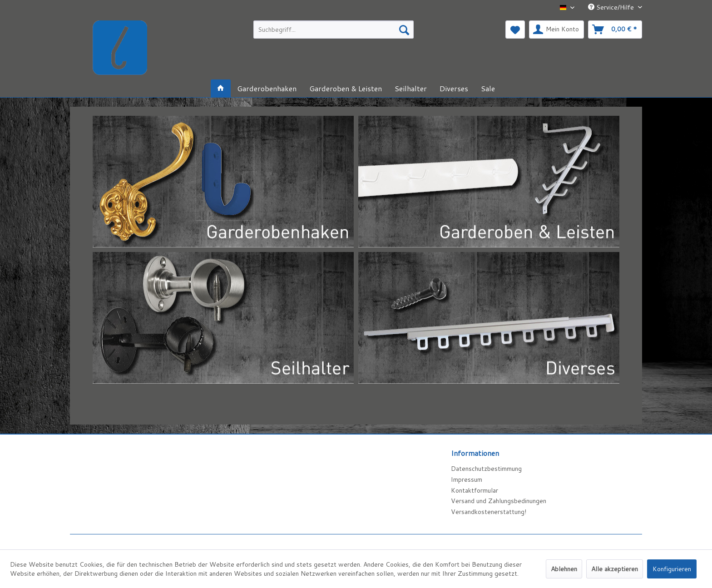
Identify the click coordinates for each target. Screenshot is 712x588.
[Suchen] (404, 30)
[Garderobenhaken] (267, 88)
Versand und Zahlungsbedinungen (499, 501)
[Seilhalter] (411, 88)
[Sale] (488, 88)
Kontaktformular (475, 490)
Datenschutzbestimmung (486, 469)
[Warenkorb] (615, 30)
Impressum (467, 479)
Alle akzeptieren (615, 569)
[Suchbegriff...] (334, 30)
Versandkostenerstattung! (489, 512)
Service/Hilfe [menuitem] (612, 7)
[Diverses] (454, 88)
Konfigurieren (672, 569)
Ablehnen (564, 569)
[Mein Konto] (556, 30)
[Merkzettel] (515, 30)
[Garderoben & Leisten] (346, 88)
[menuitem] (334, 30)
